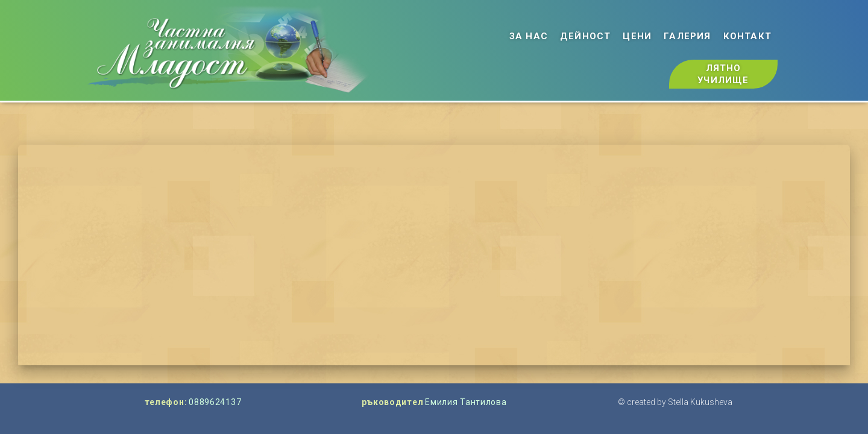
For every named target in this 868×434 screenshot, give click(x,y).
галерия (687, 36)
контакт (747, 36)
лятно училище (723, 74)
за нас (529, 36)
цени (637, 36)
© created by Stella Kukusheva (675, 402)
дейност (585, 36)
